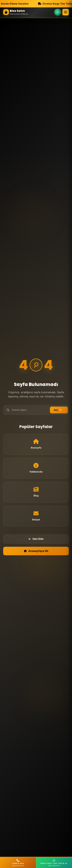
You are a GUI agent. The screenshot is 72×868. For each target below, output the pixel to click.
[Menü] (66, 12)
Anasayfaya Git (36, 551)
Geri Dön (36, 539)
